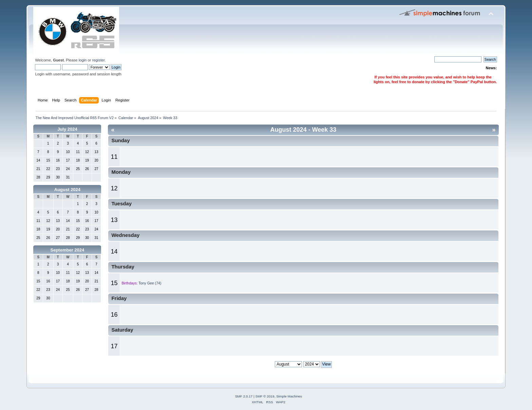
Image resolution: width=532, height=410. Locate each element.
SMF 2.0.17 (244, 396)
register (99, 60)
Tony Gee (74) (150, 283)
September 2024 (68, 250)
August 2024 (67, 190)
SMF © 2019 (265, 396)
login (83, 60)
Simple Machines (289, 396)
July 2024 (67, 129)
